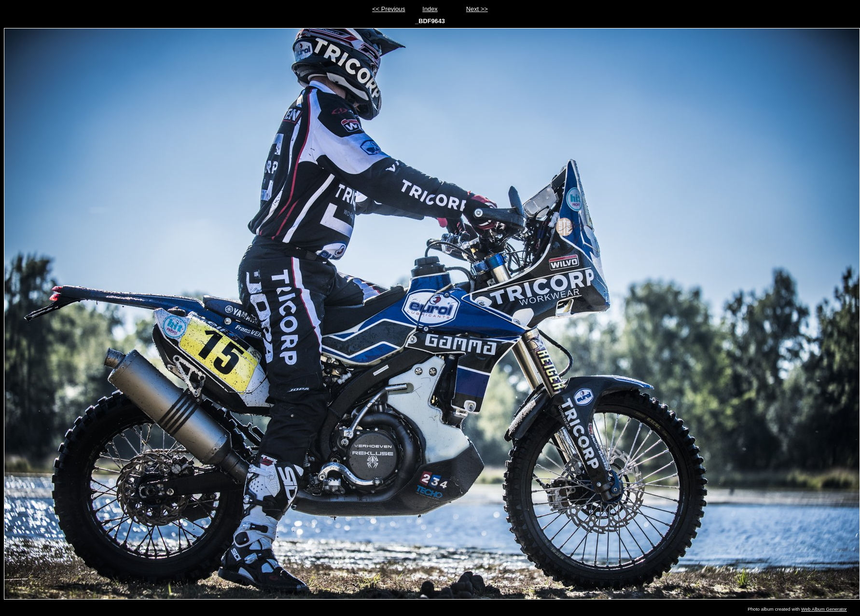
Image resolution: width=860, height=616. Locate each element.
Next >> (477, 9)
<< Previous (388, 9)
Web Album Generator (824, 609)
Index (430, 9)
